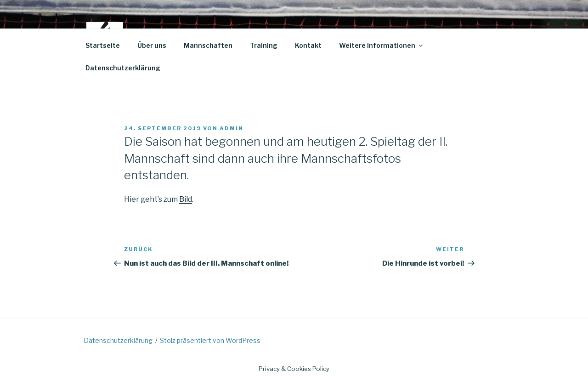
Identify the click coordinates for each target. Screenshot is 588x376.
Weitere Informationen (382, 45)
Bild (186, 199)
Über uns (152, 45)
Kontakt (308, 45)
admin (232, 128)
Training (264, 45)
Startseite (103, 45)
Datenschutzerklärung (123, 68)
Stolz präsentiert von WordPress (210, 340)
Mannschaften (208, 45)
